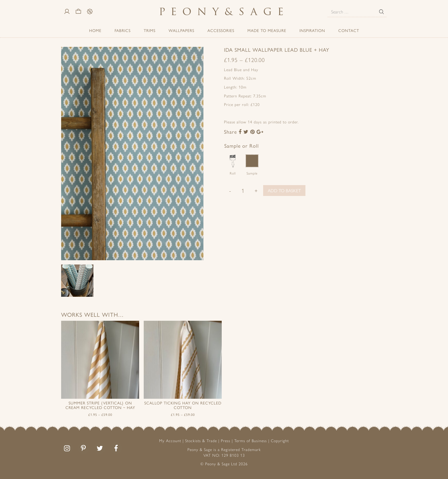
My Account (170, 440)
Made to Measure (267, 30)
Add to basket (284, 190)
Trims (150, 30)
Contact (349, 30)
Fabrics (123, 30)
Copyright (280, 440)
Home (95, 30)
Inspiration (312, 30)
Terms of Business (251, 440)
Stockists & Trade (201, 440)
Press (226, 440)
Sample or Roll (242, 146)
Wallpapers (181, 30)
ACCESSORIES (221, 30)
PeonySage (224, 12)
